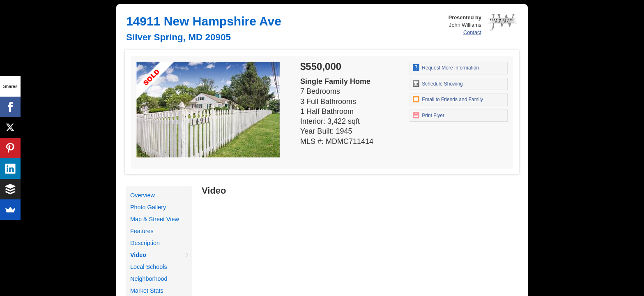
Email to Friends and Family (448, 99)
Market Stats (147, 291)
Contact (472, 32)
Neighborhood (149, 279)
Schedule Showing (438, 83)
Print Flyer (429, 115)
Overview (143, 195)
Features (142, 231)
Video (138, 255)
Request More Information (446, 67)
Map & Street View (155, 219)
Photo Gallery (148, 207)
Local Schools (149, 267)
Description (145, 243)
